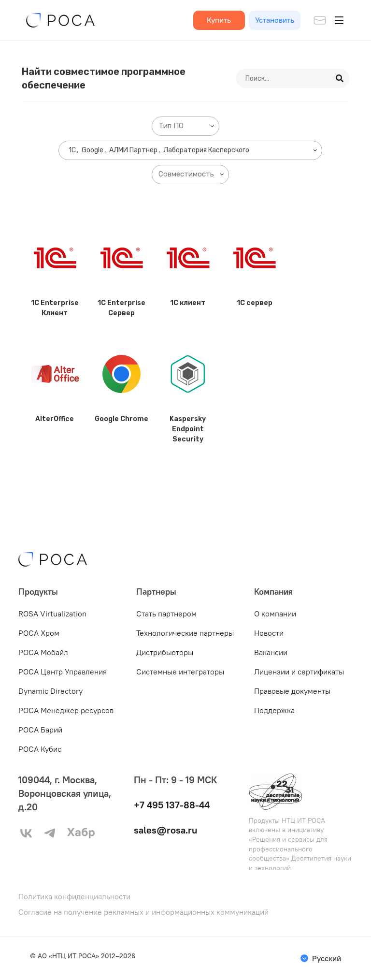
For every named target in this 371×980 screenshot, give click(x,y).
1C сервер (255, 303)
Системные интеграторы (180, 672)
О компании (275, 614)
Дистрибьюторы (165, 652)
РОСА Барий (40, 730)
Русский (327, 958)
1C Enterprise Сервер (121, 308)
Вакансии (271, 652)
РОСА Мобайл (43, 652)
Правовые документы (292, 691)
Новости (269, 633)
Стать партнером (166, 614)
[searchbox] (187, 126)
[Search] (340, 78)
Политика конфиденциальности (74, 897)
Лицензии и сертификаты (299, 672)
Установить (275, 20)
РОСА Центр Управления (63, 672)
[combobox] (185, 126)
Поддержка (274, 710)
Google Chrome (121, 419)
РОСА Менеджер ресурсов (66, 710)
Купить (219, 20)
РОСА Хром (39, 633)
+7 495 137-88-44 (172, 805)
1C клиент (188, 303)
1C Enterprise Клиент (55, 308)
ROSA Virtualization (52, 614)
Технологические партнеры (185, 633)
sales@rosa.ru (165, 830)
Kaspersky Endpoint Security (188, 429)
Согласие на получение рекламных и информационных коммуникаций (143, 912)
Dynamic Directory (50, 691)
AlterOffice (55, 419)
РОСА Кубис (40, 749)
